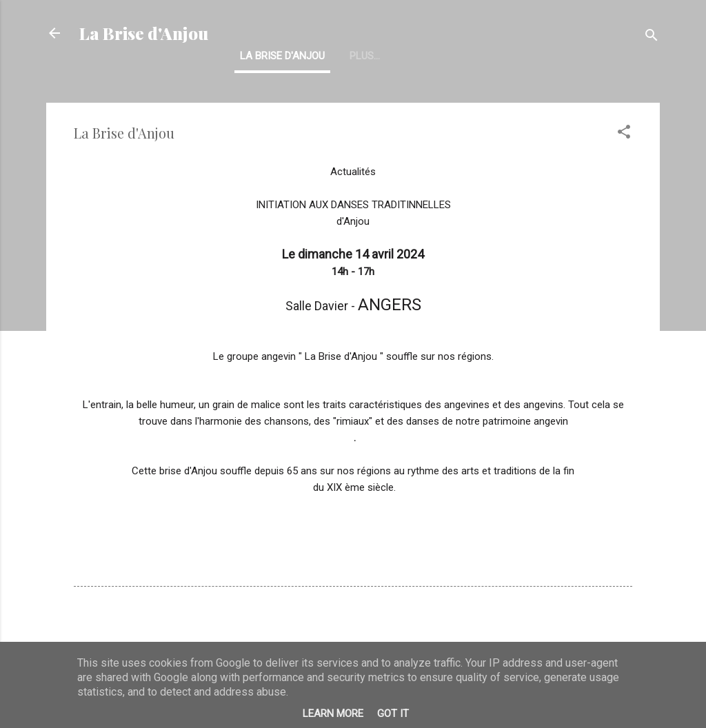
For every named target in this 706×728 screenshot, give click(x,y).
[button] (624, 134)
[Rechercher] (652, 38)
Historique (378, 56)
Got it (393, 714)
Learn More (333, 714)
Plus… (446, 56)
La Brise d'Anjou (144, 33)
